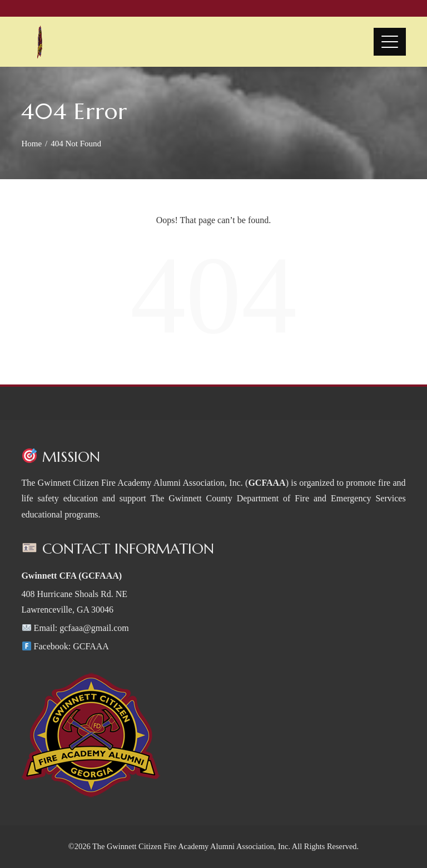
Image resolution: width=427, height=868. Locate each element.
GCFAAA (91, 646)
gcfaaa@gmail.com (94, 628)
